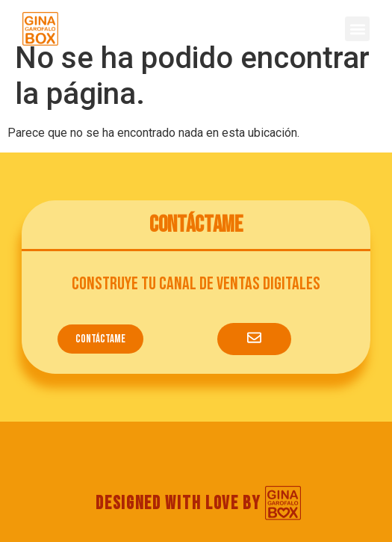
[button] (357, 29)
